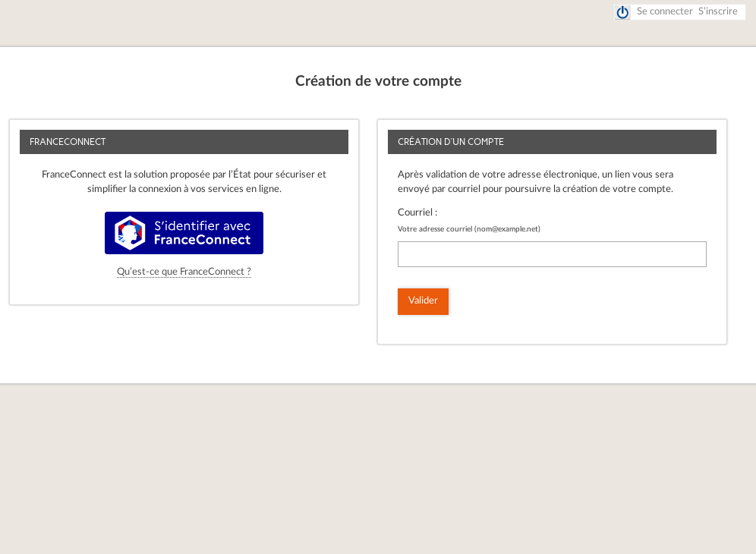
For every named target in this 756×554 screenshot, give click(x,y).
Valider (423, 301)
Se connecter (665, 12)
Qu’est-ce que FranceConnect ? (184, 272)
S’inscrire (718, 12)
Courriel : (417, 213)
